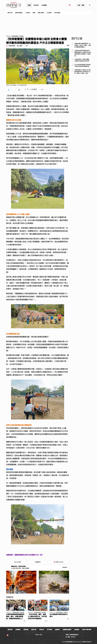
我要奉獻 (65, 567)
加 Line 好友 (17, 562)
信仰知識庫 (57, 13)
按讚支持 (37, 562)
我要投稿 (26, 629)
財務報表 (77, 629)
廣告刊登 (34, 629)
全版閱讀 (44, 5)
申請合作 (42, 629)
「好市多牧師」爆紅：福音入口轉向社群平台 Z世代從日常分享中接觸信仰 (37, 616)
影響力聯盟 (41, 13)
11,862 (33, 89)
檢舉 (68, 45)
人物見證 (28, 13)
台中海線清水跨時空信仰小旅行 (59, 615)
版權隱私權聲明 (67, 629)
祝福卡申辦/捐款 (87, 629)
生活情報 (49, 13)
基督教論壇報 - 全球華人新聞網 (14, 5)
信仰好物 (36, 5)
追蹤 (27, 46)
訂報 (79, 5)
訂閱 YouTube (58, 562)
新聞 (29, 5)
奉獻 (83, 5)
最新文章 (10, 13)
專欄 (34, 13)
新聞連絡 (18, 629)
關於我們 (10, 629)
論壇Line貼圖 (39, 635)
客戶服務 (49, 629)
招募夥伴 (57, 629)
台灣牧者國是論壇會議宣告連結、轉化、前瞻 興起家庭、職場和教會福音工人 (15, 616)
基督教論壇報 (19, 13)
